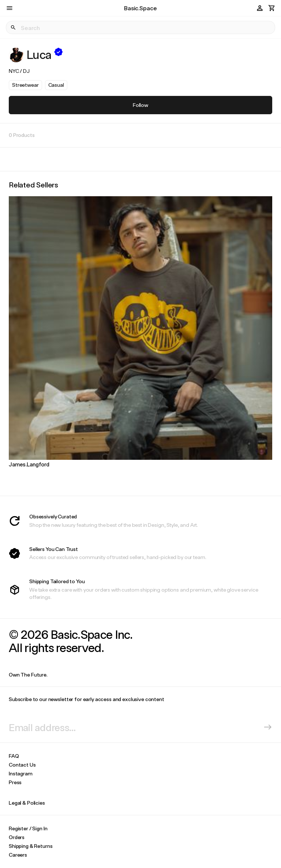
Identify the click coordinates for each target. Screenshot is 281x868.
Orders (17, 837)
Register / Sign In (28, 828)
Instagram (21, 773)
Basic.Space (140, 8)
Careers (18, 855)
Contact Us (22, 765)
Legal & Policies (27, 803)
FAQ (14, 756)
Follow (140, 105)
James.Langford (29, 464)
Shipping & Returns (31, 846)
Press (15, 782)
